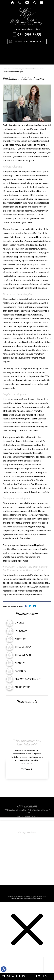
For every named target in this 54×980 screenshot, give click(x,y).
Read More (27, 764)
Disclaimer (32, 832)
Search (35, 2)
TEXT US (41, 976)
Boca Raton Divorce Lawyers (14, 69)
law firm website (17, 899)
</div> (22, 968)
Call (20, 2)
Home (13, 2)
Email (27, 2)
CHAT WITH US (13, 976)
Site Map (22, 832)
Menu (41, 2)
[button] (22, 788)
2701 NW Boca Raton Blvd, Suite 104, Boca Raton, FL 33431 (27, 816)
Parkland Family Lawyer (35, 69)
